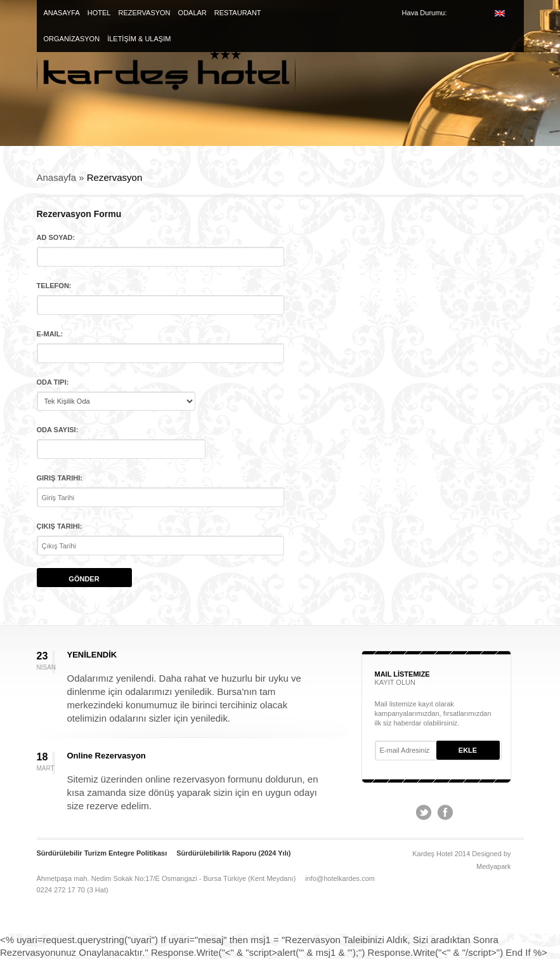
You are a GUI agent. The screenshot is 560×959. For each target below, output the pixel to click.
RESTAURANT (238, 13)
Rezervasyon (115, 177)
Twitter (424, 812)
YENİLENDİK (92, 655)
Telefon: (54, 286)
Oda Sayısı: (58, 430)
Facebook (445, 812)
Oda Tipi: (53, 382)
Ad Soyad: (56, 237)
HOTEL (99, 13)
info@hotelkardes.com (340, 878)
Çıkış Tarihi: (60, 526)
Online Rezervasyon (107, 756)
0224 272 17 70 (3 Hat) (73, 890)
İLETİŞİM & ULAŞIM (139, 39)
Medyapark (493, 866)
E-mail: (50, 334)
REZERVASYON (144, 13)
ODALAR (192, 13)
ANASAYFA (62, 13)
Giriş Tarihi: (60, 478)
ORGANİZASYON (72, 39)
